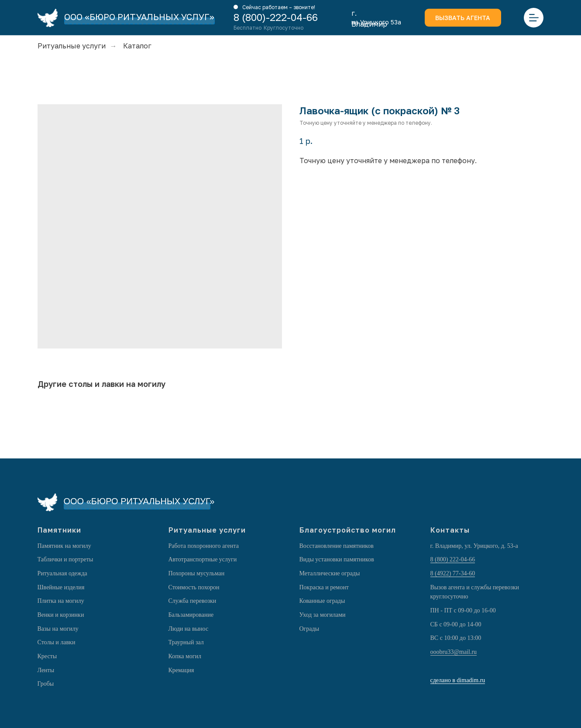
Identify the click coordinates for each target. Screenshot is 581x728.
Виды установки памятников (337, 559)
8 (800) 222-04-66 (453, 559)
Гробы (46, 684)
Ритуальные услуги (72, 46)
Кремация (181, 670)
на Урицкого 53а (376, 22)
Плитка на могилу (61, 601)
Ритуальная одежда (62, 573)
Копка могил (185, 656)
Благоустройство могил (348, 530)
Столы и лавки (57, 642)
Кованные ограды (322, 601)
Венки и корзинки (61, 615)
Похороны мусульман (197, 573)
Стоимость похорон (194, 587)
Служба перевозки (193, 601)
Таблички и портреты (65, 559)
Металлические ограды (330, 573)
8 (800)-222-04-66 (276, 17)
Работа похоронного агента (204, 546)
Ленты (46, 670)
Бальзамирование (191, 615)
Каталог (137, 46)
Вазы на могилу (58, 629)
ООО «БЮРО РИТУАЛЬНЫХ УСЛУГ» (139, 17)
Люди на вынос (189, 629)
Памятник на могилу (64, 546)
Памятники (59, 530)
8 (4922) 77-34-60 (453, 573)
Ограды (309, 629)
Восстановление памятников (337, 546)
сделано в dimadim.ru (458, 680)
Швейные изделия (61, 587)
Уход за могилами (323, 615)
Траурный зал (186, 642)
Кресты (47, 656)
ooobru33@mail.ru (454, 652)
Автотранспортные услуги (203, 559)
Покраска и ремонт (324, 587)
